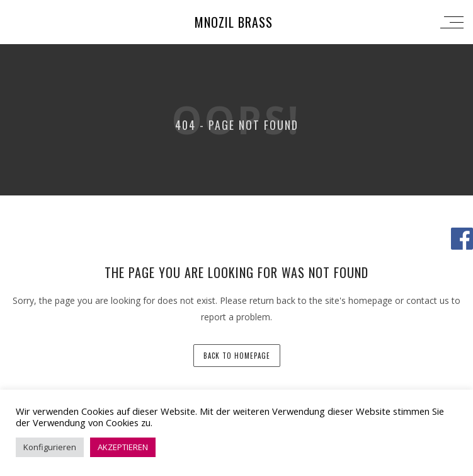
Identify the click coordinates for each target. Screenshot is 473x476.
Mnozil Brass (234, 22)
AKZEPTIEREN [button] (123, 447)
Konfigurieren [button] (50, 447)
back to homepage (237, 356)
